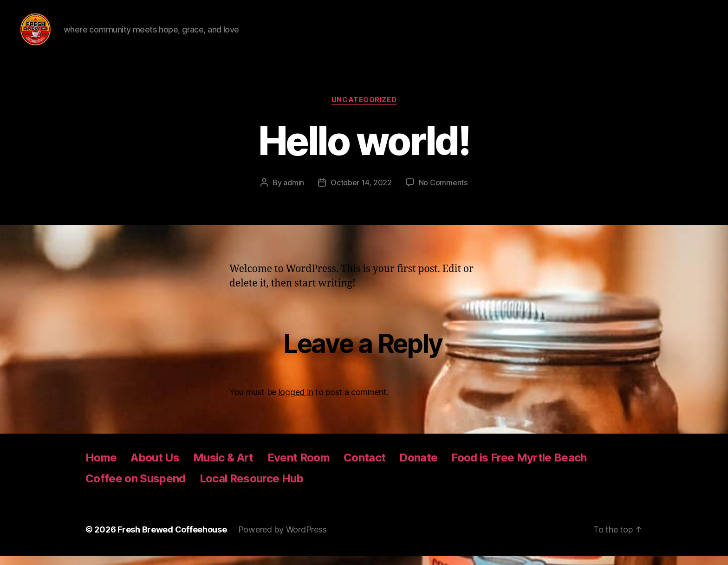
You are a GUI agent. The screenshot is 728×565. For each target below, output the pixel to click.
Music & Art (223, 467)
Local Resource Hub (252, 488)
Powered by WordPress (283, 539)
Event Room (299, 467)
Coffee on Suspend (136, 488)
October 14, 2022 (361, 192)
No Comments (443, 192)
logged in (296, 401)
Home (101, 467)
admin (294, 192)
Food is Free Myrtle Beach (519, 467)
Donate (418, 467)
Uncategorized (364, 109)
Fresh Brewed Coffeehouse (172, 539)
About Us (155, 467)
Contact (364, 467)
